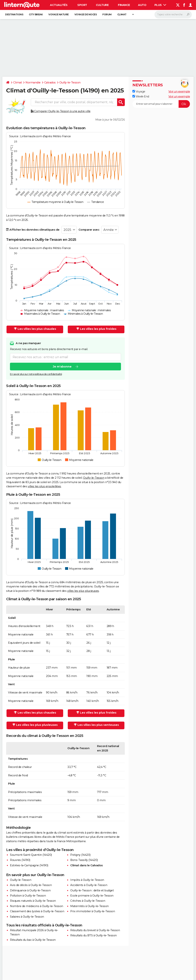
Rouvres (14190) (20, 860)
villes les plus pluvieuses (83, 591)
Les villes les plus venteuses (96, 725)
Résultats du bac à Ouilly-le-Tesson (33, 940)
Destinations (14, 14)
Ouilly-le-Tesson (70, 82)
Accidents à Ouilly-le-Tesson (89, 885)
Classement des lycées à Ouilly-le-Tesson (37, 911)
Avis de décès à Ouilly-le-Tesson (31, 885)
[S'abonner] (161, 104)
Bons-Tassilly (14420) (84, 860)
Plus (160, 5)
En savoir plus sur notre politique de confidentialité (36, 374)
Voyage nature (59, 14)
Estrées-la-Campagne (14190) (29, 865)
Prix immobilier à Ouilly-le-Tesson (93, 911)
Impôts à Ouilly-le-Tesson (87, 880)
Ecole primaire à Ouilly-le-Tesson (92, 896)
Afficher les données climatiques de (33, 230)
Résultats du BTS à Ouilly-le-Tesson (94, 935)
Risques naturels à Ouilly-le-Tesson (33, 901)
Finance (124, 5)
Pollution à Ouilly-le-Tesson (28, 896)
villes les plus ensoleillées (44, 486)
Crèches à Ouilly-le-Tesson (88, 901)
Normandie (33, 82)
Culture (102, 5)
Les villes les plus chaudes (35, 329)
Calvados (50, 82)
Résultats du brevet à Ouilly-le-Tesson (95, 930)
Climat (122, 14)
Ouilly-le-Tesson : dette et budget (92, 890)
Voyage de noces (86, 14)
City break (36, 14)
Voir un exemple (179, 91)
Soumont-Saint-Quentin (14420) (31, 855)
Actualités (59, 5)
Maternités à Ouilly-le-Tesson (89, 906)
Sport (82, 5)
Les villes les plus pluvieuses (35, 725)
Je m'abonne (62, 367)
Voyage (139, 91)
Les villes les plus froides (96, 329)
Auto (142, 5)
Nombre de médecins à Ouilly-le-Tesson (37, 906)
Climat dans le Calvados (87, 865)
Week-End (141, 96)
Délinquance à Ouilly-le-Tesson (30, 890)
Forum (107, 14)
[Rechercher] (173, 15)
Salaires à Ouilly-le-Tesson (27, 917)
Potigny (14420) (80, 855)
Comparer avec (89, 230)
